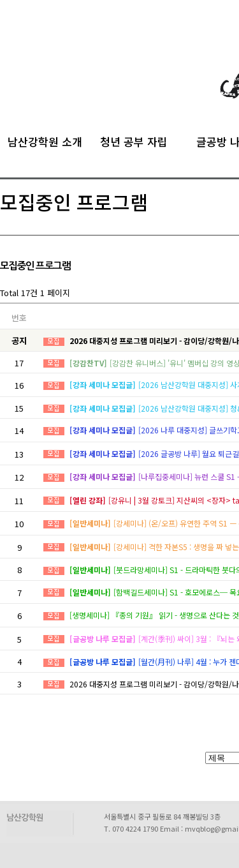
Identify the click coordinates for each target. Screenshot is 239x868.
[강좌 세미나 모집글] (103, 385)
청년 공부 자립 (134, 140)
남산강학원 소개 (45, 140)
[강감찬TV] (88, 363)
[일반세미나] (90, 523)
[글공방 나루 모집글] (103, 639)
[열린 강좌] (88, 500)
